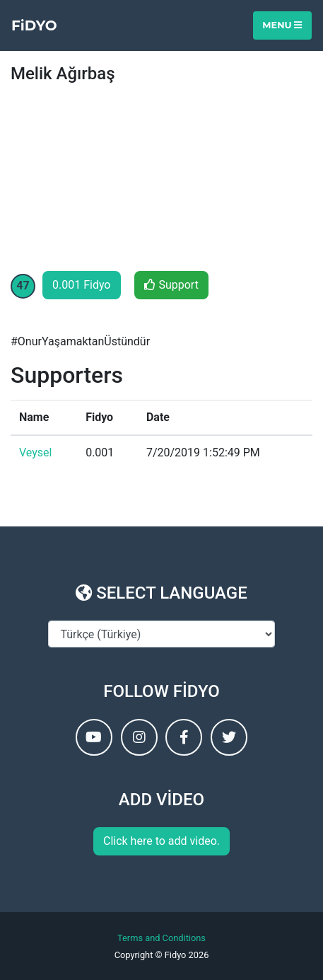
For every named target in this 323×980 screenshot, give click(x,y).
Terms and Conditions (161, 938)
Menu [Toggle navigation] (282, 25)
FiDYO (34, 25)
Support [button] (171, 285)
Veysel (35, 452)
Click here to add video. (161, 841)
